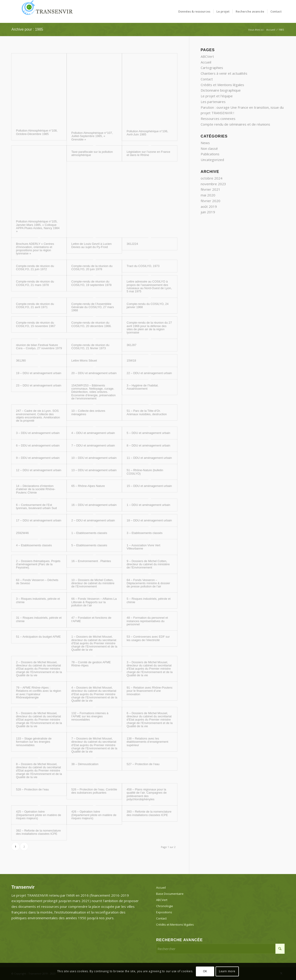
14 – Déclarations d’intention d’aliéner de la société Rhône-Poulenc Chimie (36, 489)
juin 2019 (208, 212)
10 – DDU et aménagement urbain (94, 458)
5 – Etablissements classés (89, 545)
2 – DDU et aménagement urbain (93, 520)
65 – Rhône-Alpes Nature (88, 486)
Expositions (164, 912)
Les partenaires (213, 102)
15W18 (131, 361)
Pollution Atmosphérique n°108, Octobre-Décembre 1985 (37, 132)
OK (205, 971)
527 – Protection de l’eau (143, 764)
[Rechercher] (220, 949)
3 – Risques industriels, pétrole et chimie (38, 600)
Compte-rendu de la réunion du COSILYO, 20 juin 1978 (92, 268)
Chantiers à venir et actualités (224, 73)
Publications (210, 154)
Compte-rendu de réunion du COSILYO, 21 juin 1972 (35, 268)
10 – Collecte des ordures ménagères (88, 412)
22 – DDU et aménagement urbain (149, 373)
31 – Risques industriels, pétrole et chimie (39, 619)
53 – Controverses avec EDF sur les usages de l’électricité (148, 638)
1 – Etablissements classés (89, 533)
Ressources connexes (218, 119)
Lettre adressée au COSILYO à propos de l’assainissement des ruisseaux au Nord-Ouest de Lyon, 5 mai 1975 (149, 286)
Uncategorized (212, 160)
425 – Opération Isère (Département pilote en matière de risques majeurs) (39, 815)
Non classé (209, 148)
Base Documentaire (170, 894)
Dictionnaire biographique (221, 90)
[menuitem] (194, 11)
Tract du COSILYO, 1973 (143, 266)
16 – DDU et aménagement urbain (94, 505)
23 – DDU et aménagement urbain (39, 385)
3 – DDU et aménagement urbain (38, 433)
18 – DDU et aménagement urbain (149, 520)
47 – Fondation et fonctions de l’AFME (91, 619)
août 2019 (209, 206)
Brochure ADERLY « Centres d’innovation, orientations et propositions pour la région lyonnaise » (35, 249)
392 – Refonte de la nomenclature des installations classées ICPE (38, 832)
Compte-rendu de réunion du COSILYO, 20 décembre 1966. (91, 324)
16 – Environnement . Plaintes (91, 561)
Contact (207, 79)
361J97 (132, 345)
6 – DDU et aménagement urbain (38, 445)
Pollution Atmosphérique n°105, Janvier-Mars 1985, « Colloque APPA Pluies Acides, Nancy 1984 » (38, 226)
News (205, 143)
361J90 (21, 361)
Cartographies (212, 68)
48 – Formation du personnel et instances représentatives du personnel (147, 621)
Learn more (227, 971)
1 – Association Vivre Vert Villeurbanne (143, 547)
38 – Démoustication (85, 764)
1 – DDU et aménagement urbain (148, 505)
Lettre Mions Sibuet (84, 361)
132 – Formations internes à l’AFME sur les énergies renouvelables (90, 716)
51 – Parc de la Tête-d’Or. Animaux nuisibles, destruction (147, 412)
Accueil (206, 62)
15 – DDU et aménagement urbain (149, 486)
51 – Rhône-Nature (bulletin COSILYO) (145, 472)
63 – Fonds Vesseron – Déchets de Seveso (37, 582)
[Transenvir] (46, 11)
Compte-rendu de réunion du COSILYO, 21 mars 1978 (35, 283)
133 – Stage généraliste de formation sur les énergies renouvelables (34, 742)
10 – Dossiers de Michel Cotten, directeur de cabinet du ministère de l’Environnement (93, 583)
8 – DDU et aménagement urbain (148, 445)
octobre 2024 (212, 178)
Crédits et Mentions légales (222, 85)
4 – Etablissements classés (34, 545)
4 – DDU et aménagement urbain (93, 433)
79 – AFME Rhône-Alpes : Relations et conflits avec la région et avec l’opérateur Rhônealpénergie (39, 692)
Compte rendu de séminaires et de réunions (235, 124)
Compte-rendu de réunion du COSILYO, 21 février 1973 (90, 347)
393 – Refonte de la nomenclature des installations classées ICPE (149, 813)
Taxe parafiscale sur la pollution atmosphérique (92, 153)
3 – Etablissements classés (145, 533)
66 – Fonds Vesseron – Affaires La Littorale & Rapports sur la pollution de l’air (94, 602)
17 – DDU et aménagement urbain (39, 520)
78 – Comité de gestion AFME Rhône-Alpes (91, 664)
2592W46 (22, 533)
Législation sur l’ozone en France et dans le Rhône (148, 153)
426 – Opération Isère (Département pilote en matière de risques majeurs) (94, 815)
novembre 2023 (213, 184)
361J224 (132, 244)
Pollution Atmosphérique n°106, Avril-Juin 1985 (147, 133)
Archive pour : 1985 (27, 29)
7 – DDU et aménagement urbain (93, 445)
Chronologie (165, 906)
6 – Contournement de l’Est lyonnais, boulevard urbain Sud (36, 506)
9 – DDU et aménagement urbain (38, 458)
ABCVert (207, 56)
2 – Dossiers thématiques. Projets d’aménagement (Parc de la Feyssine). (38, 564)
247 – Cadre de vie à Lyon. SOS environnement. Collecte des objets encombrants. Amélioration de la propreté (38, 416)
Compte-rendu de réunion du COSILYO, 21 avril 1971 (35, 305)
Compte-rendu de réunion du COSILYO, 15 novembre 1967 (36, 324)
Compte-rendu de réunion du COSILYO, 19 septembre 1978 (91, 283)
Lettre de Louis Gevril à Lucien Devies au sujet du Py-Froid (91, 245)
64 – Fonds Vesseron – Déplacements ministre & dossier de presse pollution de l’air (148, 583)
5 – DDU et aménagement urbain (148, 433)
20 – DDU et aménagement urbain (94, 373)
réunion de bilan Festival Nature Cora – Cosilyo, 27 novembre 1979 (39, 347)
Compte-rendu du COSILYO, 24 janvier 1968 (148, 305)
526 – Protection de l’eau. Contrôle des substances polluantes (94, 791)
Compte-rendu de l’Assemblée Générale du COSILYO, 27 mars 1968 (93, 307)
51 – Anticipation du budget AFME (38, 637)
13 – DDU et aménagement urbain (94, 470)
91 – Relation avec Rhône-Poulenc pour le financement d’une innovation (150, 691)
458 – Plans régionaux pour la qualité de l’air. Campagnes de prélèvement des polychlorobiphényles (147, 794)
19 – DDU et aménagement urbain (39, 373)
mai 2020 (208, 195)
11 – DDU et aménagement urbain (149, 458)
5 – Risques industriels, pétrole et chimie (149, 600)
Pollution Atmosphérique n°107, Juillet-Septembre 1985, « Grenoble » (92, 136)
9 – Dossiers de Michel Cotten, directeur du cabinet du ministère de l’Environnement (148, 564)
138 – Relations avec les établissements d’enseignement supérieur (147, 742)
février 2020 (211, 201)
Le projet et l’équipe (217, 96)
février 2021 (211, 189)
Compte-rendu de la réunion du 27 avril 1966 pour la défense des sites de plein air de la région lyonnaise (149, 328)
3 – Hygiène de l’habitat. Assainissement (143, 387)
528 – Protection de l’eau (32, 789)
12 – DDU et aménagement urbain (39, 470)
